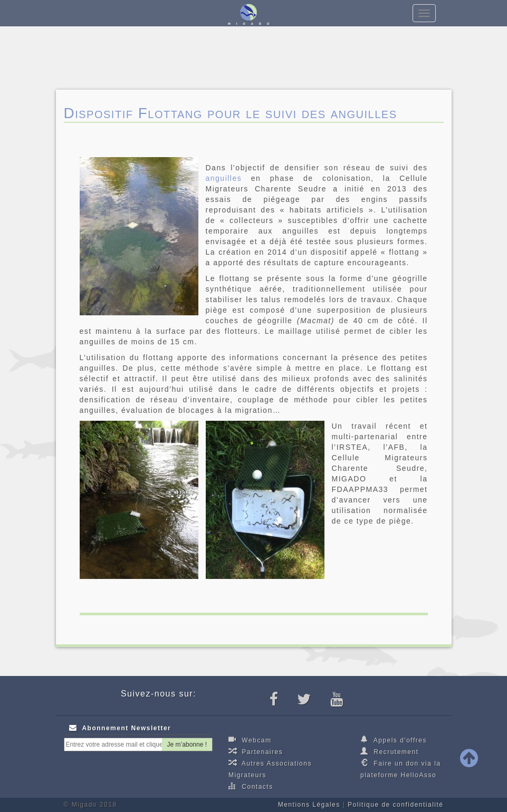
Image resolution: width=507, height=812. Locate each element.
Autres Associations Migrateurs (270, 769)
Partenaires (256, 751)
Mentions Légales (309, 805)
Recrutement (390, 751)
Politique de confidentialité (395, 805)
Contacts (251, 786)
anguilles (224, 178)
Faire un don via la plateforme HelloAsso (401, 769)
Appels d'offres (394, 740)
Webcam (250, 740)
